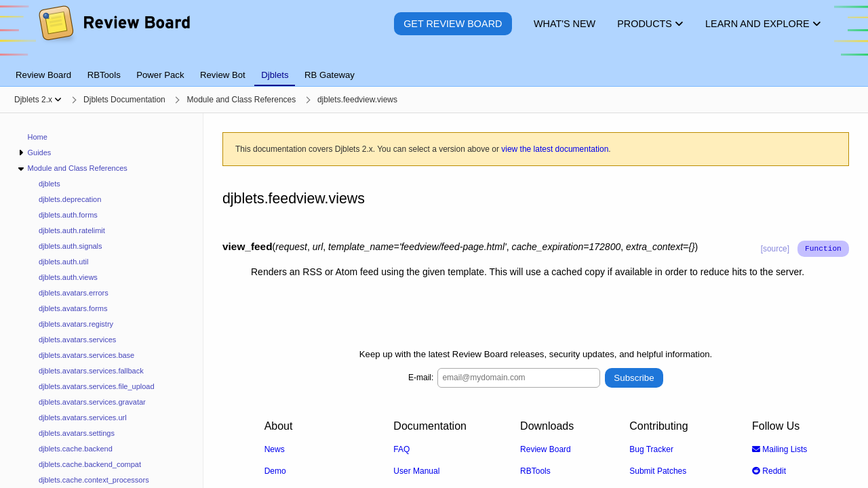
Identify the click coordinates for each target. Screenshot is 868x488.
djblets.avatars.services (77, 340)
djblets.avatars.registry (76, 324)
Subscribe (634, 377)
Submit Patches (658, 470)
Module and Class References (77, 168)
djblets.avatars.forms (73, 308)
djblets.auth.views (68, 277)
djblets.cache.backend (76, 449)
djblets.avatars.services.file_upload (97, 386)
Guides (39, 152)
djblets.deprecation (70, 199)
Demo (275, 470)
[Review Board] (114, 34)
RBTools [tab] (104, 75)
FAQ (401, 449)
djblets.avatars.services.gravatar (92, 402)
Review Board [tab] (43, 75)
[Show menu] (58, 100)
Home (38, 137)
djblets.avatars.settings (77, 433)
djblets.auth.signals (71, 246)
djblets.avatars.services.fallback (91, 371)
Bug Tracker (651, 449)
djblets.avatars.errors (74, 293)
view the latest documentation (555, 149)
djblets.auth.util (63, 262)
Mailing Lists (780, 449)
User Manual (416, 470)
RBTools (535, 470)
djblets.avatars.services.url (83, 418)
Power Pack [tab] (160, 75)
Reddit (769, 470)
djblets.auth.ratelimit (72, 230)
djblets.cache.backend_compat (90, 464)
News (275, 449)
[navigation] (102, 301)
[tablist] (434, 67)
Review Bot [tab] (223, 75)
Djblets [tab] (275, 75)
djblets (50, 184)
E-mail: (421, 378)
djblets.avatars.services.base (86, 355)
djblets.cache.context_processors (94, 480)
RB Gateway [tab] (330, 75)
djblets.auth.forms (68, 215)
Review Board (546, 449)
